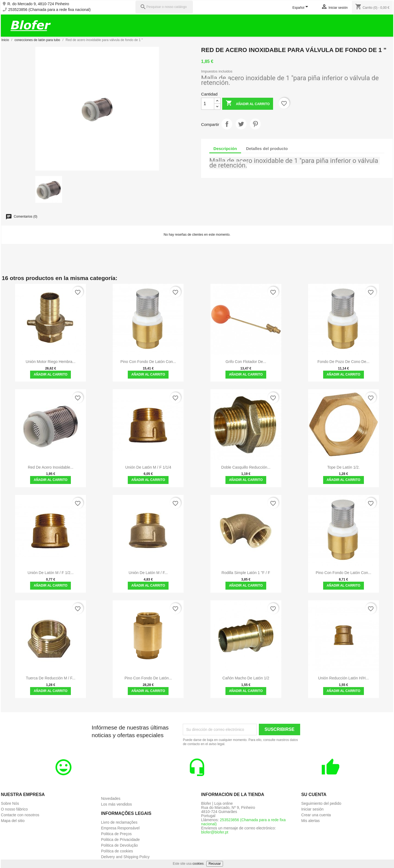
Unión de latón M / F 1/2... (51, 573)
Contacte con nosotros (20, 815)
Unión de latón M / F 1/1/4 (148, 467)
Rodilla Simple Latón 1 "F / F (246, 573)
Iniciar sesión (312, 809)
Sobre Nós (10, 803)
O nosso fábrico (14, 809)
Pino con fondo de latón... (148, 678)
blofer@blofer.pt (215, 832)
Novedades (111, 798)
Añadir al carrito (248, 104)
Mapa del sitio (13, 821)
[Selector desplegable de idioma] (301, 8)
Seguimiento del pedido (321, 803)
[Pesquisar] (164, 7)
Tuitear (241, 124)
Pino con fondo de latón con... (148, 362)
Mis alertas (311, 821)
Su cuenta (314, 795)
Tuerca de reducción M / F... (51, 678)
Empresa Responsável (120, 828)
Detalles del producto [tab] (267, 148)
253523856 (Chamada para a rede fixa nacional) (49, 10)
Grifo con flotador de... (246, 362)
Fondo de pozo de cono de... (343, 362)
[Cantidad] (208, 104)
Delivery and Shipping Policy (125, 857)
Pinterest (255, 124)
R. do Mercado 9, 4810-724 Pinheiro (38, 4)
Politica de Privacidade (120, 840)
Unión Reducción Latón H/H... (344, 678)
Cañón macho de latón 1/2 (246, 678)
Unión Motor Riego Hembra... (51, 362)
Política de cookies (117, 851)
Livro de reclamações (119, 822)
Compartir (227, 124)
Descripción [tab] (225, 148)
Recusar (215, 864)
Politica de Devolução (119, 845)
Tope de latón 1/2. (343, 467)
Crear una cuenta (316, 815)
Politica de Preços (116, 834)
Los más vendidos (116, 804)
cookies (198, 864)
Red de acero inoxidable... (51, 467)
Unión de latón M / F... (148, 573)
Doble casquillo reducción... (246, 467)
